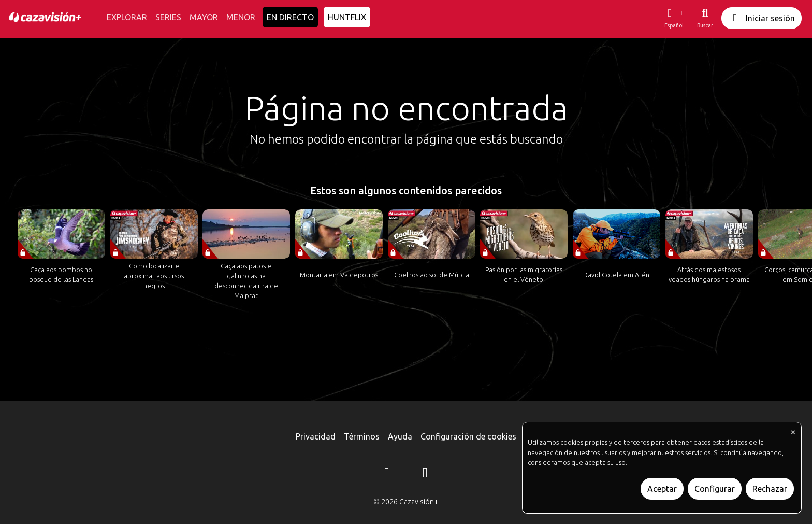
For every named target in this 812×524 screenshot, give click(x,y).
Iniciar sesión (762, 18)
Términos (362, 436)
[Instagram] (387, 474)
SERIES (168, 17)
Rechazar (770, 489)
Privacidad (316, 436)
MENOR (241, 17)
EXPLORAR (127, 17)
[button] (674, 18)
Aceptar (662, 489)
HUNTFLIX (347, 17)
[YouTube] (425, 474)
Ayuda (400, 436)
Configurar (715, 489)
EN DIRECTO (290, 17)
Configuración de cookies (468, 436)
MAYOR (204, 17)
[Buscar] (705, 18)
